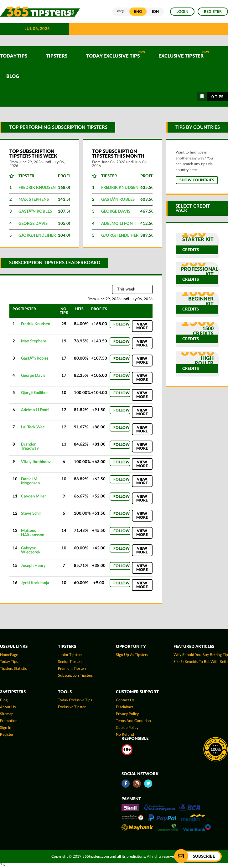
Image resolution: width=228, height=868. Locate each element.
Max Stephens (34, 200)
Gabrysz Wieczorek (31, 550)
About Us (8, 707)
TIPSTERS (57, 56)
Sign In (6, 728)
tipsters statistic (13, 669)
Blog (13, 76)
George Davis (33, 224)
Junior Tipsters (70, 655)
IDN (155, 12)
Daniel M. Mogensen (30, 481)
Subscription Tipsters (75, 675)
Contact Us (125, 700)
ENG (138, 12)
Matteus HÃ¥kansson (33, 533)
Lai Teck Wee (33, 427)
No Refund (125, 734)
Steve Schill (31, 513)
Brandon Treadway (30, 446)
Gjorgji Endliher (37, 236)
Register (213, 12)
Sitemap (7, 714)
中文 (121, 12)
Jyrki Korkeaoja (35, 583)
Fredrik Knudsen (37, 188)
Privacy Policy (127, 714)
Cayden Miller (34, 496)
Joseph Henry (33, 566)
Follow (122, 324)
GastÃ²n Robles (35, 212)
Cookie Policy (127, 728)
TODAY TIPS (14, 56)
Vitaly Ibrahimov (36, 462)
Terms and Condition (133, 721)
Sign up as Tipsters (132, 655)
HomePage (9, 655)
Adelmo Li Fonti (119, 224)
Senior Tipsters (70, 662)
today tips (9, 662)
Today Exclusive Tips (116, 55)
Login (182, 12)
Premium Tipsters (72, 669)
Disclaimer (124, 707)
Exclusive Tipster (184, 55)
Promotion (9, 721)
